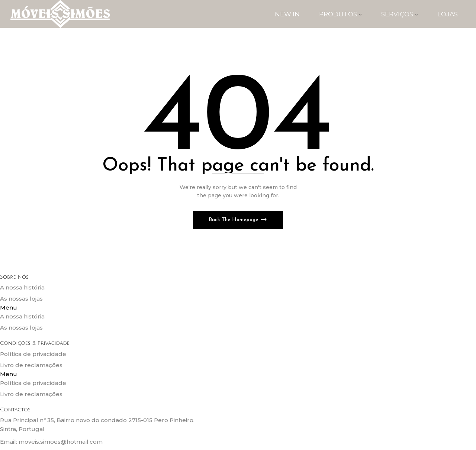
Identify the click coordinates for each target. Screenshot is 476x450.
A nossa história (22, 287)
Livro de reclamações (31, 365)
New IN (287, 14)
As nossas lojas (21, 299)
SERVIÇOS (400, 14)
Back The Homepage (234, 220)
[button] (238, 308)
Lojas (448, 14)
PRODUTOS (340, 14)
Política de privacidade (33, 354)
